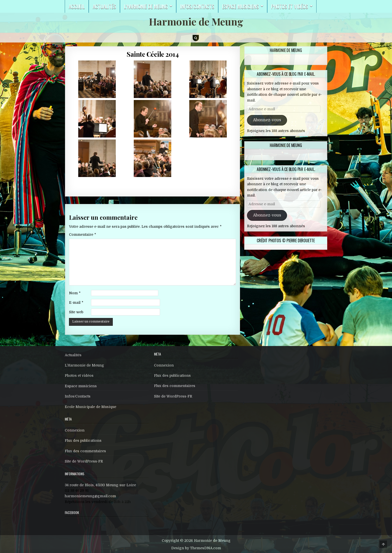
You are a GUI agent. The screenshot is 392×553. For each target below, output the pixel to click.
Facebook (72, 512)
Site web (76, 312)
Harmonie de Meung (196, 21)
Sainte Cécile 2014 (152, 54)
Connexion (75, 430)
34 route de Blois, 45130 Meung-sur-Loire (100, 485)
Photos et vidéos (290, 6)
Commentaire (82, 234)
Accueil (77, 6)
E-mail (76, 302)
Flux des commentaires (85, 451)
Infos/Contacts (197, 6)
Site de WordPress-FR (84, 461)
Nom (75, 293)
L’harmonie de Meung (146, 6)
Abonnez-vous (267, 120)
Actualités (104, 6)
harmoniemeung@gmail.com (90, 496)
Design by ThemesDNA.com (196, 548)
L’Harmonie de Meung (84, 365)
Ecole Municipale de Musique (90, 407)
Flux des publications (83, 440)
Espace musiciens (240, 6)
